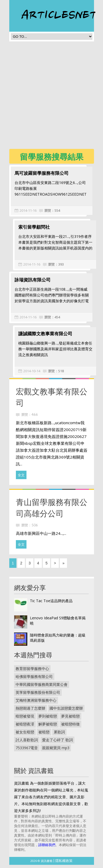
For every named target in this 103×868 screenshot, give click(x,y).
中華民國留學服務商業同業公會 (42, 688)
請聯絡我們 (47, 848)
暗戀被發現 (25, 719)
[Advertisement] (51, 97)
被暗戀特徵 (70, 727)
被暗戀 (44, 735)
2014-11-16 (28, 210)
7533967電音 (27, 751)
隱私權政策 (64, 864)
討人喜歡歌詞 (27, 743)
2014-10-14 (28, 374)
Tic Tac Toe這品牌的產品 (51, 604)
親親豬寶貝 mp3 (56, 751)
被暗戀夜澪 (25, 727)
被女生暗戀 (25, 735)
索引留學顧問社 (30, 228)
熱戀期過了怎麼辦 (30, 711)
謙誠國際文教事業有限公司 (42, 337)
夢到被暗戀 (48, 719)
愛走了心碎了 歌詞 (57, 743)
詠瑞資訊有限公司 (33, 281)
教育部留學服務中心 (32, 672)
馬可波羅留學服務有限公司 (42, 173)
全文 (21, 478)
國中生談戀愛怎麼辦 (66, 711)
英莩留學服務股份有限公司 (38, 695)
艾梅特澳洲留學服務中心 (36, 703)
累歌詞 (59, 735)
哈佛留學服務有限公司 (34, 680)
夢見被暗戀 (70, 719)
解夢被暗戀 (48, 727)
